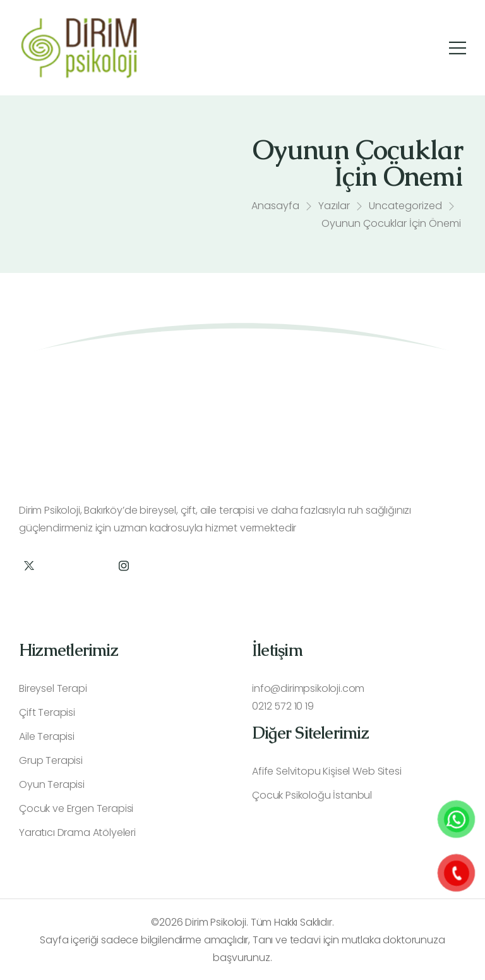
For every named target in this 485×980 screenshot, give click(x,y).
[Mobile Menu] (458, 48)
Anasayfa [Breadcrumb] (275, 208)
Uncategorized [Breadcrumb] (405, 208)
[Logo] (79, 48)
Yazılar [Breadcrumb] (334, 208)
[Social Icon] (29, 566)
